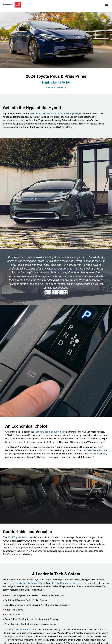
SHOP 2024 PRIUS (56, 87)
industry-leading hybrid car (50, 432)
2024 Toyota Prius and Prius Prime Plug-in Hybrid (57, 113)
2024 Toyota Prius (17, 537)
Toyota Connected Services (67, 583)
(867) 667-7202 (89, 5)
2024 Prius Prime (96, 450)
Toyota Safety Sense (26, 583)
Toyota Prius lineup (19, 629)
